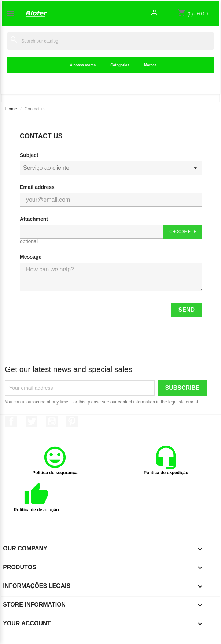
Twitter (32, 421)
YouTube (52, 421)
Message (31, 257)
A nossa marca (83, 65)
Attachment (34, 219)
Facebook (11, 421)
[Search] (110, 41)
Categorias (120, 65)
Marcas (150, 65)
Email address (37, 187)
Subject (29, 155)
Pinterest (72, 421)
